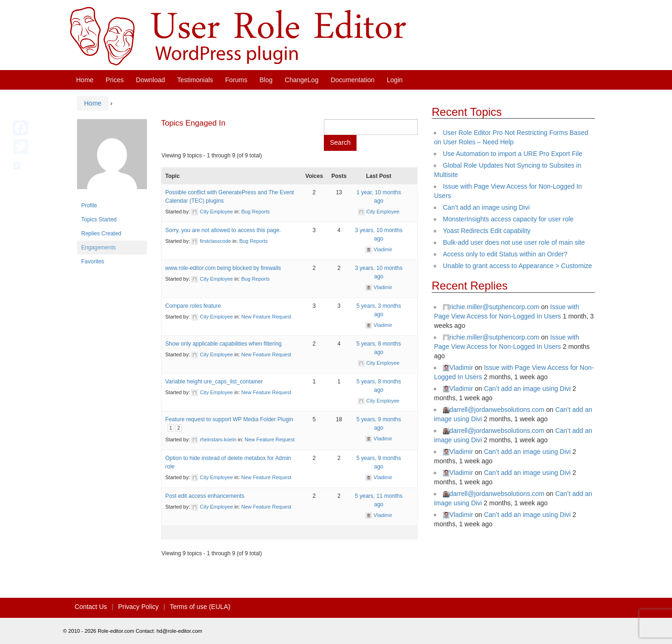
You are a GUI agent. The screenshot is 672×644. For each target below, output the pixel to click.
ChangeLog (301, 80)
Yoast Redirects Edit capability (487, 231)
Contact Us (91, 607)
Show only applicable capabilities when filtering (223, 344)
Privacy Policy (138, 607)
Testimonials (195, 80)
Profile (89, 205)
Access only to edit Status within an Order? (505, 254)
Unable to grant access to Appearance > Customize (517, 266)
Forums (236, 80)
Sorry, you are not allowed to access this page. (223, 230)
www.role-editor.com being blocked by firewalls (223, 268)
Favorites (93, 262)
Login (395, 80)
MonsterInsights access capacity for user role (508, 219)
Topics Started (99, 219)
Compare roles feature (193, 306)
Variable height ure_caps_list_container (214, 382)
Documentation (352, 80)
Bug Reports (255, 212)
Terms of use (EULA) (200, 607)
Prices (115, 80)
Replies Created (101, 234)
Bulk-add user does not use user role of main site (514, 242)
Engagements (98, 248)
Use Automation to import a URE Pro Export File (513, 154)
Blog (266, 80)
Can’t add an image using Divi (486, 207)
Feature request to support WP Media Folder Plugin (229, 419)
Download (150, 80)
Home (85, 80)
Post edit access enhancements (205, 496)
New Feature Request (266, 317)
